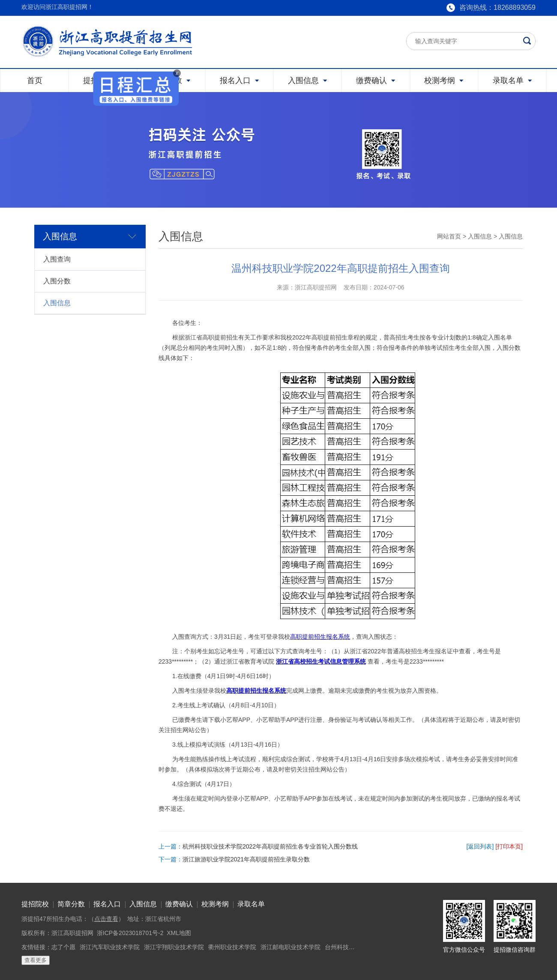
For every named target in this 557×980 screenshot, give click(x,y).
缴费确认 (179, 904)
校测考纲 (215, 904)
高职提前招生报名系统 (320, 637)
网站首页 (449, 236)
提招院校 (35, 904)
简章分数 (71, 904)
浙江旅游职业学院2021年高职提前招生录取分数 (246, 859)
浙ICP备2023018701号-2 (130, 933)
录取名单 (251, 904)
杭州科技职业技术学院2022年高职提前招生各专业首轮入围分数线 (270, 846)
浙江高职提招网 (72, 933)
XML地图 (179, 933)
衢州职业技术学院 (232, 947)
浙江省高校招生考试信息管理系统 (321, 661)
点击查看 (106, 919)
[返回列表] (480, 846)
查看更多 (36, 960)
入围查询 (57, 259)
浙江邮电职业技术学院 (290, 947)
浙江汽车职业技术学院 (110, 947)
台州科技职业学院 (349, 947)
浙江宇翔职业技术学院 (174, 947)
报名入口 (107, 904)
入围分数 (57, 281)
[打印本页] (509, 846)
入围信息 (57, 303)
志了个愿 (63, 947)
